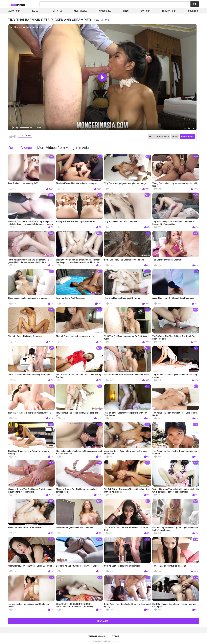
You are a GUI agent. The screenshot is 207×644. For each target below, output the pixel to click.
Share (175, 136)
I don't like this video (15, 136)
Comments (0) (187, 136)
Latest (36, 11)
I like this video (11, 136)
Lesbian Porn (169, 11)
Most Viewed (81, 11)
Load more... (104, 621)
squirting (193, 11)
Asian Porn (14, 11)
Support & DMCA (97, 636)
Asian (17, 4)
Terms (116, 636)
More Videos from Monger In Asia (63, 148)
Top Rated (57, 11)
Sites (126, 11)
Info (151, 136)
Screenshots (163, 136)
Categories (105, 11)
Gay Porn (145, 11)
